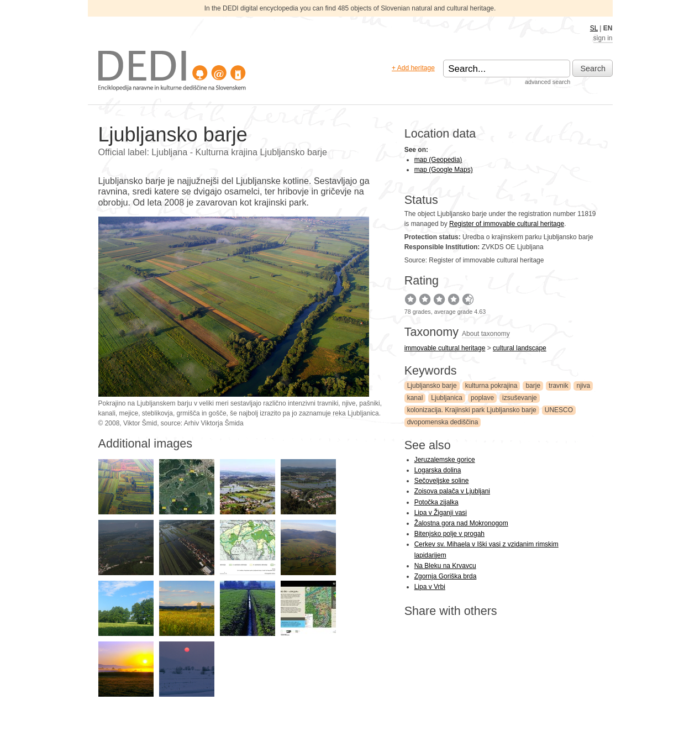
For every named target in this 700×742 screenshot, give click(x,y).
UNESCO (559, 410)
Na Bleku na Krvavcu (445, 566)
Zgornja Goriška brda (446, 576)
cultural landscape (520, 348)
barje (533, 386)
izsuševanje (520, 398)
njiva (583, 386)
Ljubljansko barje (432, 386)
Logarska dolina (438, 470)
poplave (482, 398)
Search (593, 69)
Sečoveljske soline (442, 481)
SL (594, 28)
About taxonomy (486, 334)
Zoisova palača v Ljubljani (452, 491)
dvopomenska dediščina (443, 422)
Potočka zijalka (436, 502)
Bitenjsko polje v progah (449, 534)
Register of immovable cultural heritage (507, 224)
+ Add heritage (413, 68)
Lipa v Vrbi (430, 587)
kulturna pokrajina (491, 386)
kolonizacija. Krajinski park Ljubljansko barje (472, 410)
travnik (558, 386)
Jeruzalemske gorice (445, 460)
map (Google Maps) (444, 170)
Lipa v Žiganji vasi (441, 513)
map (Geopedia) (438, 160)
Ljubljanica (447, 398)
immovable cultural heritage (445, 348)
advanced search (548, 82)
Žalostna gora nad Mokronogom (461, 523)
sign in (603, 38)
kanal (415, 398)
